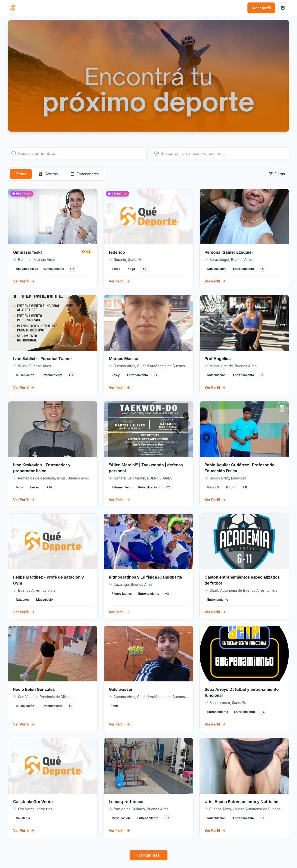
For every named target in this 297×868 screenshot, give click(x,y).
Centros (48, 174)
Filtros (277, 174)
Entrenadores (85, 174)
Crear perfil (261, 8)
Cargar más (149, 855)
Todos (21, 174)
